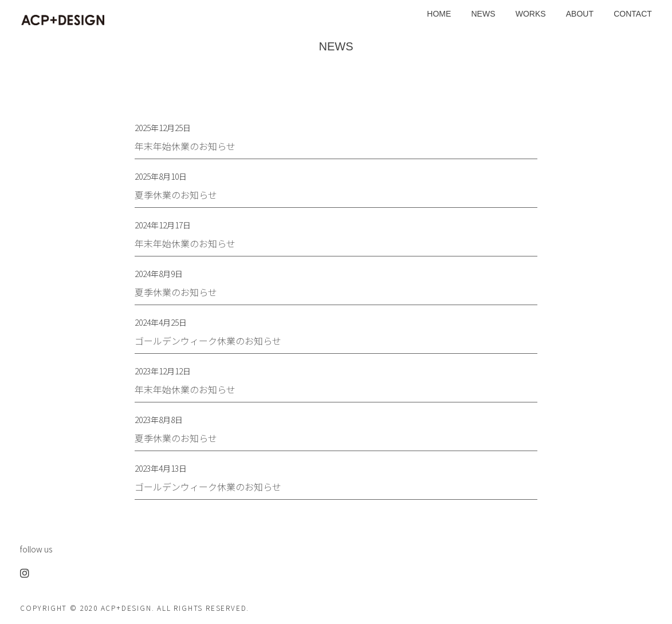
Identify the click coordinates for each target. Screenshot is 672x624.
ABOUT (580, 14)
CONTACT (633, 14)
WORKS (531, 14)
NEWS (484, 14)
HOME (439, 14)
